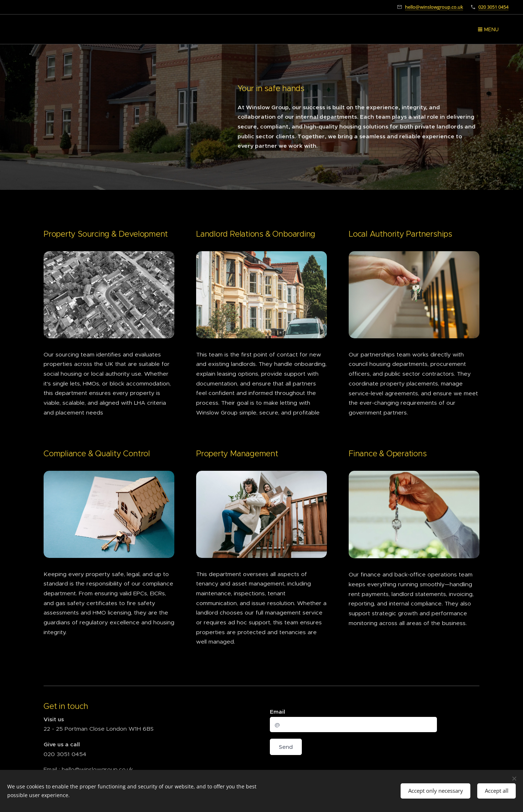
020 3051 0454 (493, 7)
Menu (488, 29)
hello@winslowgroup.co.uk (434, 7)
